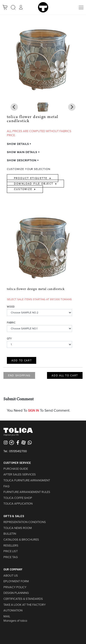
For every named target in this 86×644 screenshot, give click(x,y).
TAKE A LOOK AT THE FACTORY (25, 605)
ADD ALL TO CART (65, 375)
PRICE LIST (11, 551)
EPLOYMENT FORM (16, 581)
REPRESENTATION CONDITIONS (25, 522)
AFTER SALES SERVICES (20, 475)
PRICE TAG (11, 557)
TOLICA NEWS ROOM (18, 528)
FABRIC (11, 323)
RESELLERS (11, 546)
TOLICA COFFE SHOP (18, 498)
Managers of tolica (15, 621)
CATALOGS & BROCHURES (21, 540)
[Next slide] (14, 107)
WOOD (11, 307)
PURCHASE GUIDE (16, 469)
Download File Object (34, 184)
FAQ (6, 486)
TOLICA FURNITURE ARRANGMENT (27, 480)
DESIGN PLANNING (16, 593)
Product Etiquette (31, 178)
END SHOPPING (19, 375)
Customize (24, 189)
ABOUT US (11, 576)
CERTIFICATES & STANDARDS (23, 599)
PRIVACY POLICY (15, 587)
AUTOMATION (13, 611)
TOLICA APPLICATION (18, 504)
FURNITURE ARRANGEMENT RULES (27, 492)
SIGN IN (33, 411)
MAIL (7, 616)
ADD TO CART (22, 360)
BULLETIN (10, 534)
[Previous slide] (72, 107)
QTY (9, 339)
